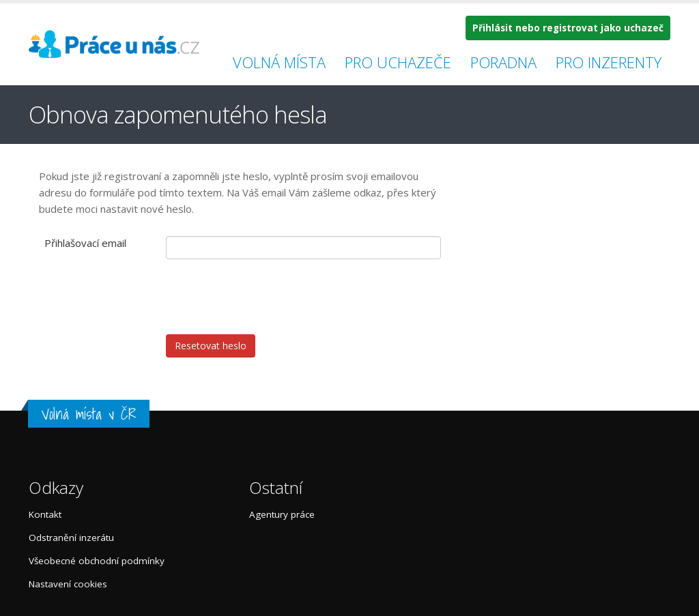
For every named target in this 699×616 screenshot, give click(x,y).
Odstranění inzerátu (71, 538)
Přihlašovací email (85, 243)
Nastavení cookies (68, 584)
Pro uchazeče (398, 62)
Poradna (503, 62)
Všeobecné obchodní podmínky (97, 561)
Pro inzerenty (609, 62)
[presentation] (270, 297)
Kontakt (45, 514)
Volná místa (279, 62)
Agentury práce (282, 514)
